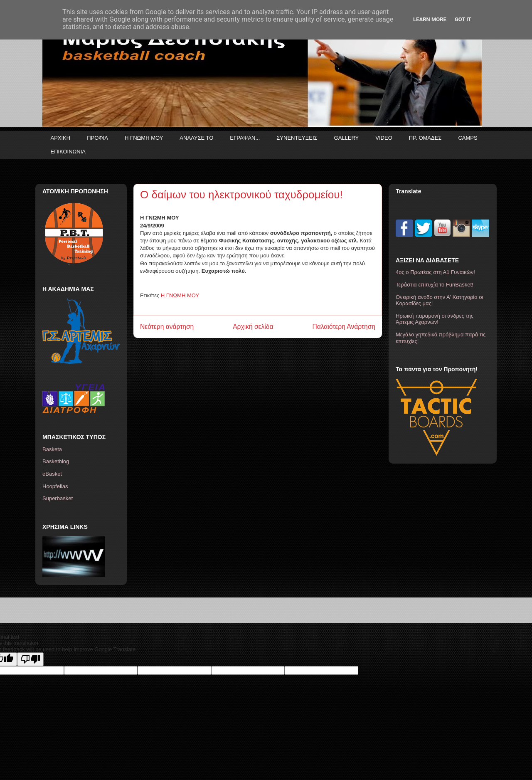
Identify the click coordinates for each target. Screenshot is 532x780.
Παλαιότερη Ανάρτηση (344, 327)
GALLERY (347, 138)
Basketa (52, 449)
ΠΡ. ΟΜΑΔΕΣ (425, 138)
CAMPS (468, 138)
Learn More (430, 19)
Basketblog (56, 461)
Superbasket (58, 498)
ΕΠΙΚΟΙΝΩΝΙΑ (68, 152)
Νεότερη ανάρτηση (167, 327)
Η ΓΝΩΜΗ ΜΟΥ (144, 138)
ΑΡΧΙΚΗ (61, 138)
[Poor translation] (30, 659)
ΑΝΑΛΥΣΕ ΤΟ (196, 138)
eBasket (52, 474)
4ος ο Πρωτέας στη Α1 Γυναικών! (435, 272)
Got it (463, 19)
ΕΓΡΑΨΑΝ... (245, 138)
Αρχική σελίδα (253, 327)
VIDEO (384, 138)
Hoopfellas (55, 486)
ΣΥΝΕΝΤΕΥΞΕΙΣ (297, 138)
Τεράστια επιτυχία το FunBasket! (435, 285)
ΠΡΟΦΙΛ (97, 138)
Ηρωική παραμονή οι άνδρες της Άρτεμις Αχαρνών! (435, 319)
